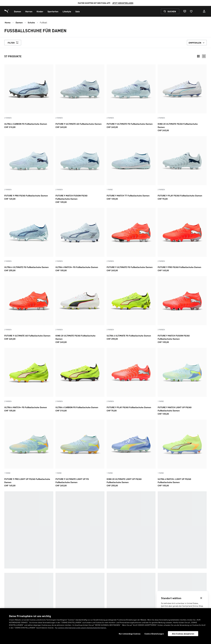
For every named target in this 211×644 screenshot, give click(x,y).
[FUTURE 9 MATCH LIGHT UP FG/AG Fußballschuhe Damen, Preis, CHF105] (182, 382)
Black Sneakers (149, 574)
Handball (146, 570)
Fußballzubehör (173, 553)
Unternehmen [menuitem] (112, 608)
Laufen (8, 587)
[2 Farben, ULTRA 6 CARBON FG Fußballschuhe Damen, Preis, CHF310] (29, 97)
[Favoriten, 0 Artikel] (191, 11)
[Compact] (198, 56)
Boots (144, 579)
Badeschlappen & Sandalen (18, 583)
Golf (75, 574)
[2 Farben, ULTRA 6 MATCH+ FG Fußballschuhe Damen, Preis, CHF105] (80, 240)
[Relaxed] (204, 56)
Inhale (144, 587)
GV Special (146, 583)
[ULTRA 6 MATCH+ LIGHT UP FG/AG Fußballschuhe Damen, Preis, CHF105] (182, 453)
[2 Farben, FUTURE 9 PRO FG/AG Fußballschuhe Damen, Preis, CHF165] (29, 168)
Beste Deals (78, 570)
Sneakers (9, 574)
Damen (19, 22)
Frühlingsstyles (13, 570)
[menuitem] (18, 11)
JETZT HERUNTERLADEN (123, 3)
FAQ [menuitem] (19, 608)
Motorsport (78, 579)
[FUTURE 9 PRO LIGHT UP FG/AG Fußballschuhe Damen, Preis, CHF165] (29, 453)
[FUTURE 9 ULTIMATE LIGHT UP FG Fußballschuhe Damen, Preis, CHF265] (80, 453)
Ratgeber (170, 538)
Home (8, 22)
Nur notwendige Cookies (130, 634)
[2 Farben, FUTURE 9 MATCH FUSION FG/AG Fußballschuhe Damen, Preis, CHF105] (80, 170)
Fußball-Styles (90, 553)
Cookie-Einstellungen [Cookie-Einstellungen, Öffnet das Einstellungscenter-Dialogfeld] (154, 634)
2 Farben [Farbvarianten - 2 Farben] (8, 118)
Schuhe (31, 22)
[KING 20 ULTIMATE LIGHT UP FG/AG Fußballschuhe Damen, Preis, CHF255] (131, 453)
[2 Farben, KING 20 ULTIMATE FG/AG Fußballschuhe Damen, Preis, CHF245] (182, 98)
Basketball (146, 566)
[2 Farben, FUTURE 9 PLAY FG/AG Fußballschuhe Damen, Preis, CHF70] (182, 168)
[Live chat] (185, 11)
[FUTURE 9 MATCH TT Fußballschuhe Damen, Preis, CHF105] (131, 168)
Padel (75, 587)
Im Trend (8, 566)
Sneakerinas (11, 579)
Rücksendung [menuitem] (69, 604)
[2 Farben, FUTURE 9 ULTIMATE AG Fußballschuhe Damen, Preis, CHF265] (80, 97)
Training (77, 566)
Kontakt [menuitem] (21, 604)
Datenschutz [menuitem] (68, 608)
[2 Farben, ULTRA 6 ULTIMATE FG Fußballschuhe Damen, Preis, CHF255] (29, 240)
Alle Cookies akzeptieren (183, 634)
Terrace (76, 583)
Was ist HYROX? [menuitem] (113, 604)
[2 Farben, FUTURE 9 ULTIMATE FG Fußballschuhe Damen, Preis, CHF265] (131, 97)
